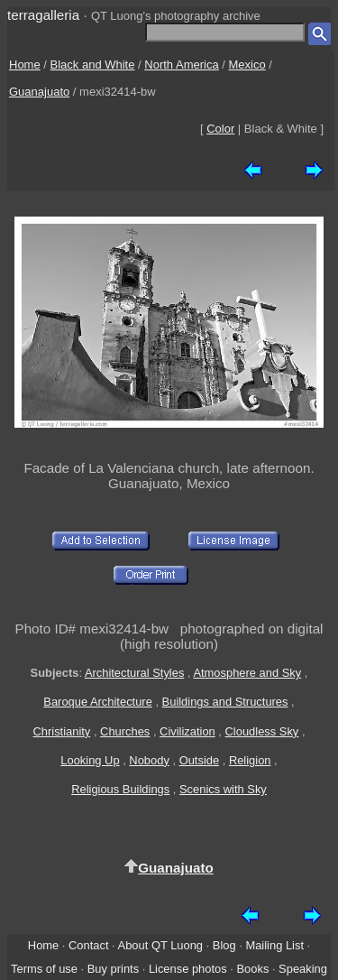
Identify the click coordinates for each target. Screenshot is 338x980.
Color (220, 129)
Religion (250, 760)
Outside (199, 760)
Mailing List (274, 945)
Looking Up (90, 760)
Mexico (247, 65)
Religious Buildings (120, 789)
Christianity (61, 731)
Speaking (303, 969)
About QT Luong (160, 945)
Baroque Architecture (98, 702)
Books (252, 969)
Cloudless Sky (262, 731)
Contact (88, 945)
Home (25, 65)
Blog (224, 945)
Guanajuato (39, 92)
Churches (125, 731)
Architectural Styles (134, 673)
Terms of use (44, 969)
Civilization (187, 731)
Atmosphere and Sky (247, 673)
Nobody (149, 760)
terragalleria (43, 15)
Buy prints (113, 969)
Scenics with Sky (223, 789)
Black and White (93, 65)
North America (181, 65)
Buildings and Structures (225, 702)
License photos (188, 969)
